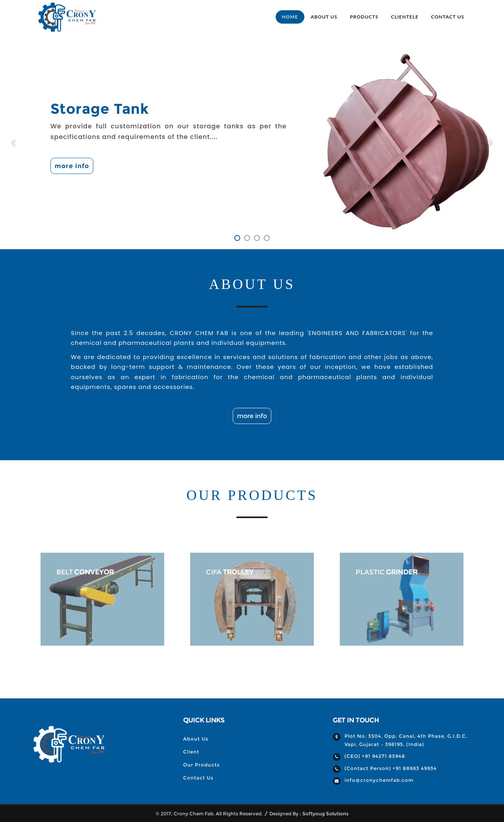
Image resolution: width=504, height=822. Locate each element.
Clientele (405, 17)
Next (489, 142)
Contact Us (448, 17)
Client (191, 752)
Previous (15, 143)
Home (290, 17)
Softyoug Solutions (325, 814)
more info (72, 166)
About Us (324, 17)
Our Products (201, 765)
